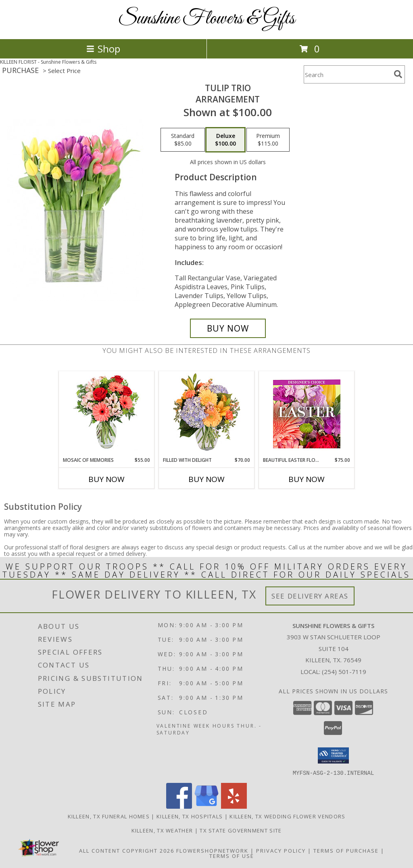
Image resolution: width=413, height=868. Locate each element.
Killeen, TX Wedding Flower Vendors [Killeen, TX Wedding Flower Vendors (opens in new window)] (287, 816)
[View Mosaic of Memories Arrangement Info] (107, 414)
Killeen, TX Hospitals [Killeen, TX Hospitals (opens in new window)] (190, 816)
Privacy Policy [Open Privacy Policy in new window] (281, 850)
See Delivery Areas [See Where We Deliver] (310, 596)
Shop (103, 49)
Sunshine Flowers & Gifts (206, 19)
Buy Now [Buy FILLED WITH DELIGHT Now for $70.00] (206, 479)
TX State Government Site (241, 830)
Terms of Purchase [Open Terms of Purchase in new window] (346, 850)
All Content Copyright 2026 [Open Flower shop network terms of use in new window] (127, 850)
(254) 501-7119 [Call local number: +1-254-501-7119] (344, 672)
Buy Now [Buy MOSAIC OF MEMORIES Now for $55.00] (106, 479)
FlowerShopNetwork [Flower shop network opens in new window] (212, 850)
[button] (333, 755)
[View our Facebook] (179, 806)
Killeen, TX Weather (162, 830)
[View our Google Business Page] (206, 806)
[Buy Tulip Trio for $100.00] (228, 328)
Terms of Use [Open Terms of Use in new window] (232, 855)
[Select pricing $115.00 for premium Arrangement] (268, 140)
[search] (398, 74)
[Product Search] (347, 74)
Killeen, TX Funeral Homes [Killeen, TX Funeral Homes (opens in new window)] (109, 816)
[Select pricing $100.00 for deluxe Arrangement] (225, 140)
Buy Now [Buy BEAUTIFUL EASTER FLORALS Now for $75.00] (307, 479)
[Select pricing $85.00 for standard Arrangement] (183, 140)
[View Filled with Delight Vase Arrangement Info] (207, 414)
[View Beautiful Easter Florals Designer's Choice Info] (307, 414)
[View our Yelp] (234, 806)
